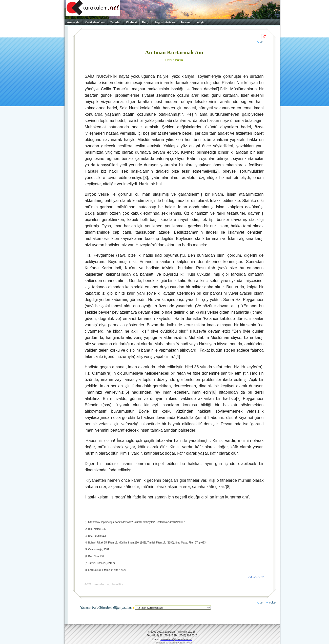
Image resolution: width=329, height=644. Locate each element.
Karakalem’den (95, 22)
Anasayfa (73, 22)
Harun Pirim (174, 60)
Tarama (186, 22)
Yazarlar (115, 22)
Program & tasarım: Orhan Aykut (174, 643)
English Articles (165, 22)
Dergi (146, 22)
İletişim (200, 22)
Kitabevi (131, 22)
